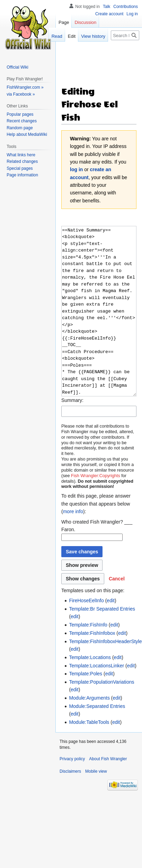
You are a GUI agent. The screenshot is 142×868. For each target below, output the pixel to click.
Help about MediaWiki (27, 134)
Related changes (22, 161)
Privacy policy (72, 759)
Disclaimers (70, 771)
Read (57, 36)
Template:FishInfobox (92, 633)
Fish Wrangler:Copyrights (96, 476)
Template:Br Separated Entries (102, 609)
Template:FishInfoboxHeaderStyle (105, 641)
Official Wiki (17, 67)
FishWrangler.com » (25, 87)
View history (93, 36)
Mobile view (96, 771)
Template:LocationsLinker (96, 666)
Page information (22, 175)
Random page (20, 128)
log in (76, 169)
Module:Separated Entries (97, 706)
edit (111, 600)
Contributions (126, 7)
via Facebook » (21, 94)
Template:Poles (86, 674)
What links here (21, 155)
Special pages (20, 168)
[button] (117, 579)
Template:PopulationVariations (101, 682)
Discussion (85, 22)
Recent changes (22, 121)
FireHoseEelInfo (86, 600)
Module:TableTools (89, 722)
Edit (72, 36)
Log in (132, 14)
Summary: (72, 400)
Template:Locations (90, 657)
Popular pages (20, 114)
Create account (109, 14)
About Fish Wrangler (108, 759)
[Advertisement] (93, 59)
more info (73, 511)
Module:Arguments (89, 698)
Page (64, 22)
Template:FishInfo (88, 625)
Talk (106, 7)
